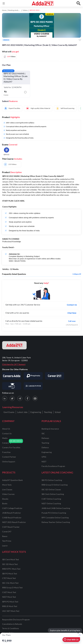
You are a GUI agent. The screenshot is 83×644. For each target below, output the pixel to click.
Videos (25, 10)
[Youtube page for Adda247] (35, 398)
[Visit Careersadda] (12, 376)
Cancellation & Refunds (12, 624)
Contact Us (72, 305)
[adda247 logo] (14, 345)
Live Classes (7, 489)
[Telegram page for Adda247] (20, 398)
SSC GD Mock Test (10, 564)
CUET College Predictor (12, 508)
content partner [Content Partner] (9, 457)
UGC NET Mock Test (11, 611)
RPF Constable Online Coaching (55, 518)
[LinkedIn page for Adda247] (5, 398)
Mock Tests (7, 485)
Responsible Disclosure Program (16, 620)
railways (45, 438)
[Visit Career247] (55, 376)
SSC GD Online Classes (51, 489)
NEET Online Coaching (51, 503)
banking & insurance (50, 429)
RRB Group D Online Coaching (55, 485)
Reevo (5, 536)
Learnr (5, 546)
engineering (47, 452)
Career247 (7, 532)
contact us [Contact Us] (7, 433)
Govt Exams (9, 412)
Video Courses (8, 494)
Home (4, 10)
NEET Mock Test (9, 597)
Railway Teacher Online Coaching (56, 522)
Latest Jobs (22, 412)
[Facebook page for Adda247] (27, 398)
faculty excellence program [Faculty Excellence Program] (53, 466)
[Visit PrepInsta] (33, 376)
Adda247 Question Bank (12, 480)
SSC (43, 433)
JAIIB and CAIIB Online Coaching (56, 508)
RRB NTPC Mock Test (11, 569)
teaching (45, 443)
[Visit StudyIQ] (12, 386)
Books (5, 503)
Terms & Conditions (11, 628)
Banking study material (16, 10)
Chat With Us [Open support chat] (71, 640)
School (58, 412)
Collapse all (77, 274)
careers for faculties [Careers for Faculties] (11, 447)
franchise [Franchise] (6, 452)
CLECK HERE (19, 201)
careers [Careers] (6, 443)
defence (45, 447)
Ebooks (5, 499)
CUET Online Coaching (51, 499)
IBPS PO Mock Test (10, 602)
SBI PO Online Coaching (52, 480)
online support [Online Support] (9, 462)
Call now (72, 321)
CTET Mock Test (9, 578)
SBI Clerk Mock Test (11, 559)
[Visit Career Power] (33, 386)
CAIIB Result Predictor (12, 518)
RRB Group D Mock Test (12, 588)
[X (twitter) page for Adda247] (12, 398)
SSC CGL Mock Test (10, 583)
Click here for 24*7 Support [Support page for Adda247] (14, 364)
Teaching (48, 412)
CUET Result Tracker (11, 527)
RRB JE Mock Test (10, 606)
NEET (44, 462)
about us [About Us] (6, 429)
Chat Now (72, 313)
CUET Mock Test (9, 592)
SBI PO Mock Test (10, 574)
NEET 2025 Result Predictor (14, 522)
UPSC (44, 457)
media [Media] (5, 438)
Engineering (36, 412)
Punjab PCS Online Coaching (54, 513)
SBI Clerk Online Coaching (53, 494)
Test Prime (7, 541)
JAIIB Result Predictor (12, 513)
